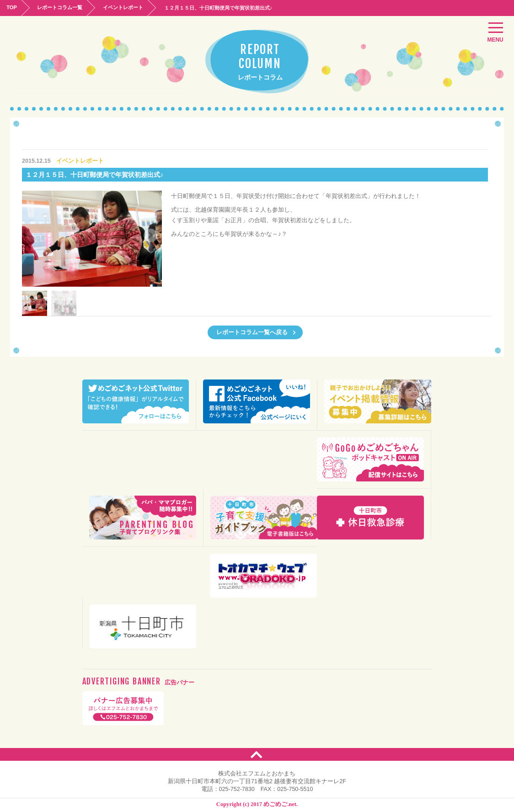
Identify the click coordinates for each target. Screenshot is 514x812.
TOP (12, 7)
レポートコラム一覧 (62, 7)
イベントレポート (127, 7)
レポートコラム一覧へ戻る (256, 332)
